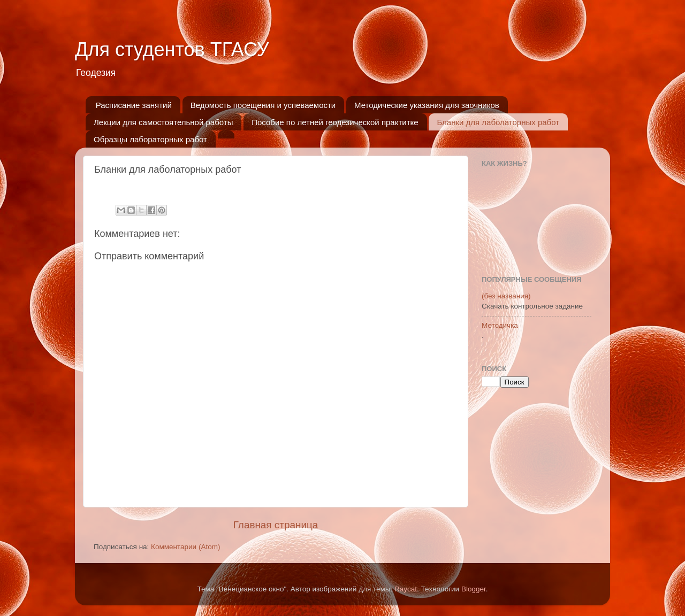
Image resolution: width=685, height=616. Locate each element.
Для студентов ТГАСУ (172, 49)
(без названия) (506, 296)
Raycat (406, 589)
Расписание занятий (134, 105)
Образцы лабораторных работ (150, 139)
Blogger (474, 589)
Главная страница (276, 525)
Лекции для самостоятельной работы (163, 122)
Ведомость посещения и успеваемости (263, 105)
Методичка (500, 325)
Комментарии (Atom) (185, 547)
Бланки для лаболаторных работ (498, 122)
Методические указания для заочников (427, 105)
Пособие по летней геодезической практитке (335, 122)
